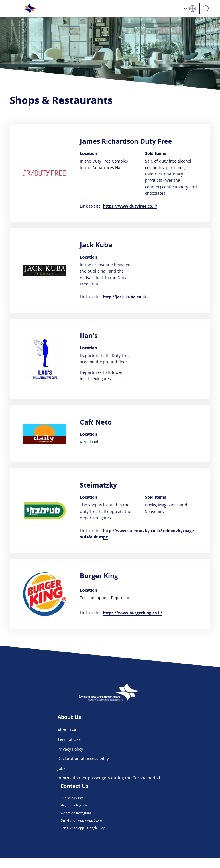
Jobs (62, 768)
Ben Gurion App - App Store (107, 827)
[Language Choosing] (190, 8)
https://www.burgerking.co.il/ (132, 613)
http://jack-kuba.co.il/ (125, 297)
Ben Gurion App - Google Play (109, 837)
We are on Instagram (101, 818)
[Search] (206, 8)
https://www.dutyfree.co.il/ (130, 206)
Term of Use (69, 739)
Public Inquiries (96, 799)
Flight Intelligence (98, 808)
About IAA (67, 730)
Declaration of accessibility (83, 758)
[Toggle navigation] (13, 9)
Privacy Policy (70, 749)
